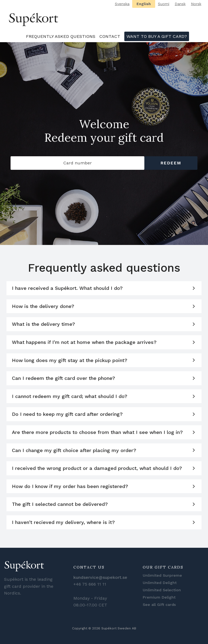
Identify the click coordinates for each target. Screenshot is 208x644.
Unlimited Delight (160, 583)
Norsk (196, 4)
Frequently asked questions (61, 36)
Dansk (180, 4)
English (144, 4)
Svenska (122, 4)
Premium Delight (159, 597)
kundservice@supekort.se (100, 577)
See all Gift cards (159, 605)
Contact (110, 36)
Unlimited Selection (162, 590)
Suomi (164, 4)
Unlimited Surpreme (162, 575)
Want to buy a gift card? (157, 36)
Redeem (171, 163)
